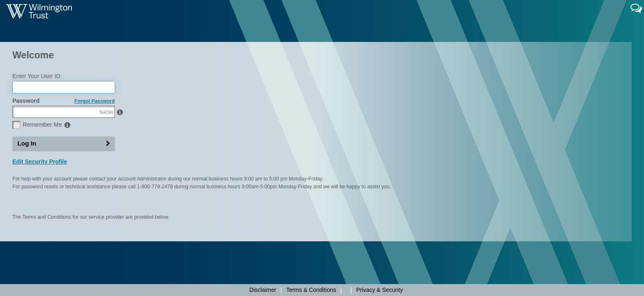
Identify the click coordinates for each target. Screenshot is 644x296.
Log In (27, 182)
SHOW (106, 151)
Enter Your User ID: (37, 115)
